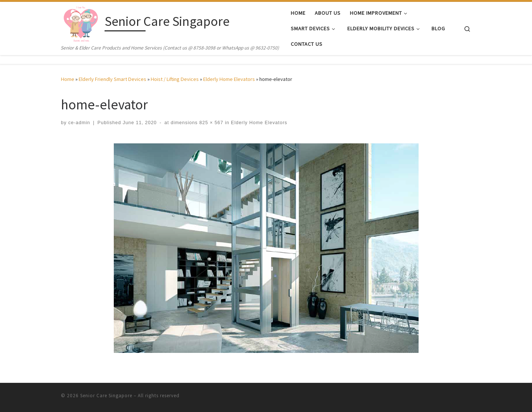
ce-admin (79, 123)
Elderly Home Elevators (229, 79)
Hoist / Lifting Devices (175, 79)
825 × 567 (210, 123)
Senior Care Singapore (106, 396)
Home (68, 79)
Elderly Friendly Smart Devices (112, 79)
